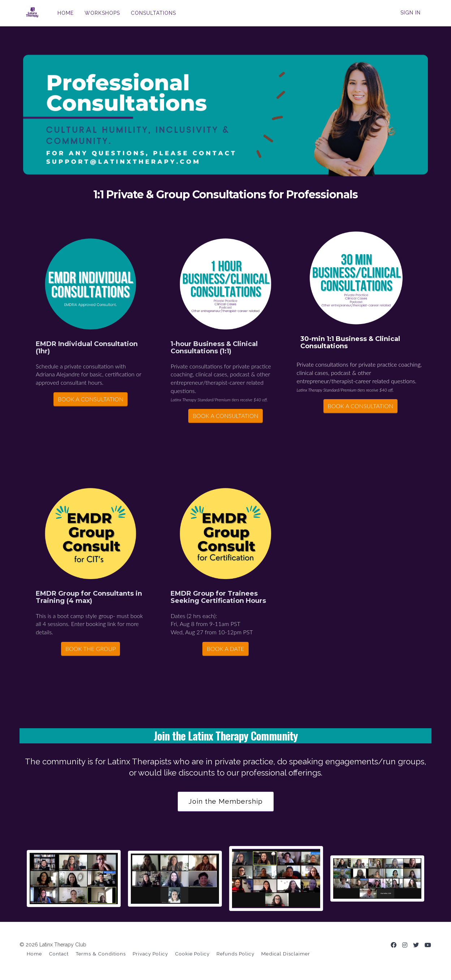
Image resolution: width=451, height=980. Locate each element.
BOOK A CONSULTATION (91, 399)
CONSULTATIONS (150, 13)
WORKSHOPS (99, 13)
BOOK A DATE (225, 649)
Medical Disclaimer (286, 954)
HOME (62, 13)
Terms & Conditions (101, 954)
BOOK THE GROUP (91, 649)
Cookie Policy (192, 954)
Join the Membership (226, 801)
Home (34, 954)
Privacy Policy (150, 954)
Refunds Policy (235, 954)
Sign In (411, 13)
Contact (59, 954)
